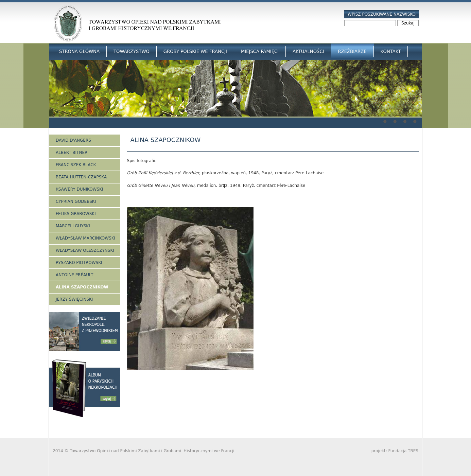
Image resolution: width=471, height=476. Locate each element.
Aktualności (308, 51)
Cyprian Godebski (76, 201)
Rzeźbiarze (352, 51)
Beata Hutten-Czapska (81, 177)
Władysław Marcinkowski (85, 238)
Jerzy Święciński (74, 299)
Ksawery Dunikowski (80, 189)
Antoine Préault (74, 275)
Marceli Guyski (73, 226)
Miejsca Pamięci (260, 51)
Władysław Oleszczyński (85, 250)
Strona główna (79, 51)
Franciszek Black (76, 165)
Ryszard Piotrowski (79, 263)
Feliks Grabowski (76, 214)
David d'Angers (73, 140)
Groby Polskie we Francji (195, 51)
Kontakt (391, 51)
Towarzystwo (132, 51)
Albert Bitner (72, 153)
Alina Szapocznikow (82, 287)
